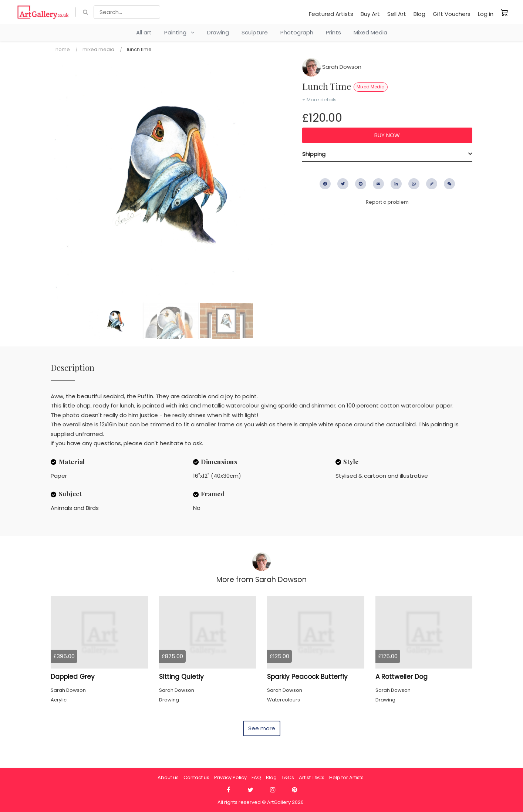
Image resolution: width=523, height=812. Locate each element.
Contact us (196, 777)
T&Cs (288, 777)
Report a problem (387, 202)
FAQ (256, 777)
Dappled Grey (73, 677)
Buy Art (370, 14)
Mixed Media (370, 32)
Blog (419, 14)
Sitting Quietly (181, 677)
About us (168, 777)
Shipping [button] (314, 154)
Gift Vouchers (452, 14)
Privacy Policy (230, 777)
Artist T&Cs (312, 777)
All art (144, 32)
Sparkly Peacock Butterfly (307, 677)
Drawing (218, 32)
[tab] (387, 154)
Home (63, 49)
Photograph (297, 32)
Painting (179, 32)
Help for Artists (346, 777)
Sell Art (397, 14)
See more (262, 728)
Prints (333, 32)
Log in (486, 14)
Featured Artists (331, 14)
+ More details (319, 100)
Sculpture (255, 32)
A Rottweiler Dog (401, 677)
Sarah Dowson (332, 67)
